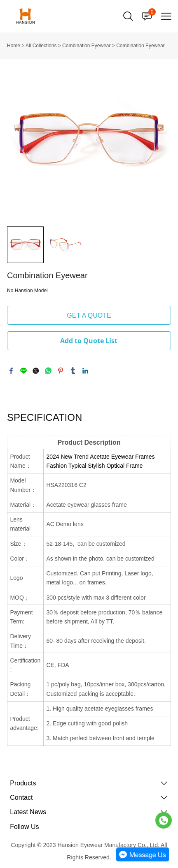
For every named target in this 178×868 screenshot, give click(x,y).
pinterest (61, 371)
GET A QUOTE (89, 315)
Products (23, 783)
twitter (36, 371)
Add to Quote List (89, 341)
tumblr (73, 371)
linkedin (85, 371)
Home (14, 46)
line (23, 371)
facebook (11, 371)
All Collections (41, 46)
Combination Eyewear (86, 46)
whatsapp (48, 371)
